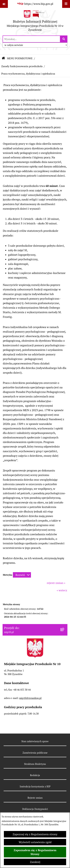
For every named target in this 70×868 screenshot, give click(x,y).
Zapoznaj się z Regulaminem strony (35, 834)
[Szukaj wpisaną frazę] (64, 39)
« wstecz (62, 590)
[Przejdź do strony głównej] (35, 22)
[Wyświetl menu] (66, 4)
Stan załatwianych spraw (35, 741)
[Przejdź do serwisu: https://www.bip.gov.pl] (35, 4)
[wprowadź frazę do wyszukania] (31, 39)
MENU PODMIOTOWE (20, 58)
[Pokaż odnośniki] (4, 4)
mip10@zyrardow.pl (30, 698)
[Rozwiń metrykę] (22, 575)
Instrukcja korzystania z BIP (35, 786)
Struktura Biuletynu (35, 764)
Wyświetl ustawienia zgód (35, 842)
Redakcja (35, 775)
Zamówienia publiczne (35, 753)
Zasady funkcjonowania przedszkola (22, 66)
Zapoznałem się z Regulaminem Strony (35, 852)
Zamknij (35, 862)
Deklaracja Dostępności (35, 809)
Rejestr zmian (35, 798)
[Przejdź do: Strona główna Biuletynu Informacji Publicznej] (3, 58)
